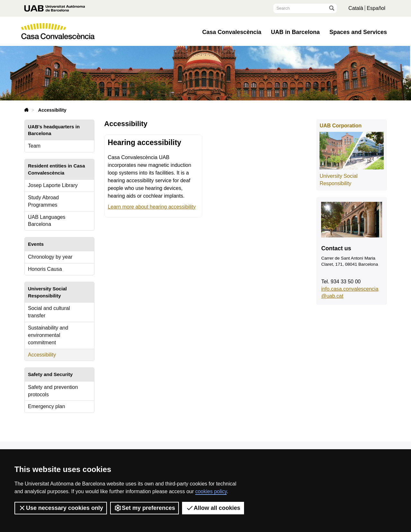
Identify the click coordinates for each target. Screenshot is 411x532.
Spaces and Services (358, 32)
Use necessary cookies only (61, 508)
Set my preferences (144, 508)
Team (34, 146)
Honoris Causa (45, 269)
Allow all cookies (213, 508)
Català (356, 8)
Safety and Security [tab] (50, 374)
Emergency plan (47, 406)
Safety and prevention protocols (53, 391)
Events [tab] (36, 244)
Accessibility (42, 355)
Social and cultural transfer (49, 312)
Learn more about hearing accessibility (152, 207)
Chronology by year (50, 257)
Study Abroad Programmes (43, 201)
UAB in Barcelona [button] (295, 32)
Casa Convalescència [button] (232, 32)
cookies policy (211, 491)
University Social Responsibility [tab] (47, 292)
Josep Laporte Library (53, 185)
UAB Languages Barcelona (47, 221)
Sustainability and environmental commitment (48, 335)
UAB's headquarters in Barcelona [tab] (54, 130)
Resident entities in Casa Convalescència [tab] (57, 169)
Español (376, 8)
